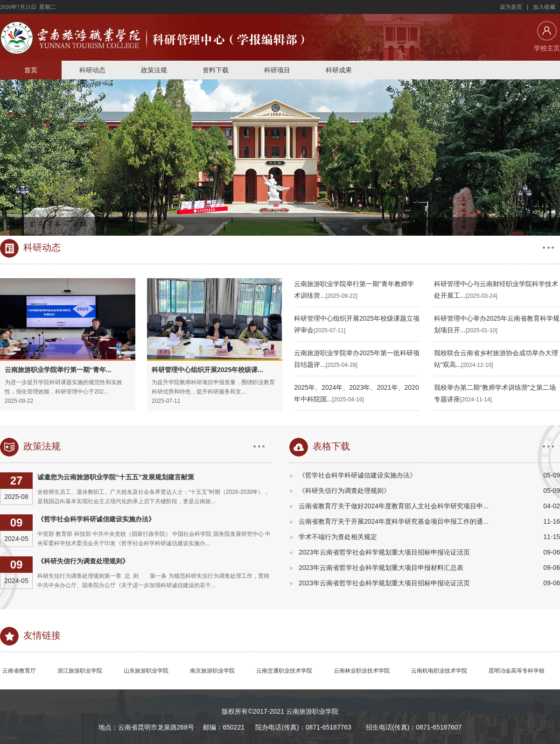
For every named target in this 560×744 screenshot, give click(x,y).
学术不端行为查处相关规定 (338, 537)
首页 (31, 70)
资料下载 (216, 70)
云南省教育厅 (19, 671)
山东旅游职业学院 (146, 671)
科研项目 (277, 70)
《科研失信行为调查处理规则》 (83, 561)
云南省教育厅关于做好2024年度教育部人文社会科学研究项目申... (394, 506)
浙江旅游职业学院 (80, 671)
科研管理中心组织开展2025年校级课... (207, 370)
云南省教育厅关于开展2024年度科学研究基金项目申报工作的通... (394, 521)
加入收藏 (544, 7)
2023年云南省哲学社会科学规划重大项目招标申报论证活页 (384, 552)
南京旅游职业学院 (212, 671)
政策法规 (154, 70)
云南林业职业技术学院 (362, 671)
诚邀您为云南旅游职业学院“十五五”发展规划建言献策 (116, 477)
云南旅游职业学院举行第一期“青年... (58, 370)
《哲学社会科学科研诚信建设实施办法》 (96, 519)
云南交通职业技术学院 (284, 671)
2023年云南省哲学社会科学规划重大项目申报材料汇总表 (381, 568)
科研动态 (92, 70)
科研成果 (339, 70)
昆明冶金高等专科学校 (517, 671)
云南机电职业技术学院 (439, 671)
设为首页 (511, 7)
